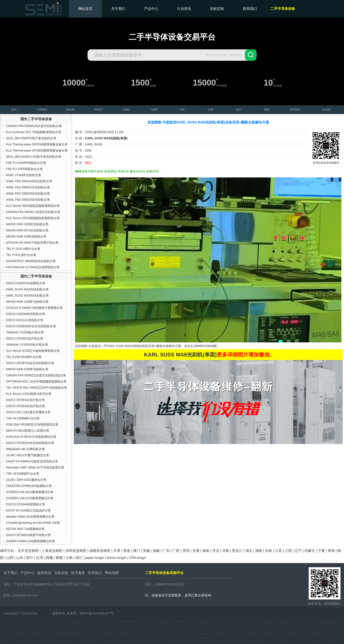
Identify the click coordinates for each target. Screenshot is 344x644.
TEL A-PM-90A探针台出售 (24, 357)
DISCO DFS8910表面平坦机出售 (28, 535)
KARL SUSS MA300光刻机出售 (27, 295)
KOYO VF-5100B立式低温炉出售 (28, 510)
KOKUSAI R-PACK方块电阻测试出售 (31, 437)
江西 (288, 551)
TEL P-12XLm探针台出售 (23, 249)
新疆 (59, 558)
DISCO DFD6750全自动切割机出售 (30, 363)
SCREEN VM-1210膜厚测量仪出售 (30, 498)
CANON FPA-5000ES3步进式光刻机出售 (34, 126)
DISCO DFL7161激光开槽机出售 (28, 412)
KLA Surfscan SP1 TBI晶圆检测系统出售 (34, 132)
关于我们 (118, 9)
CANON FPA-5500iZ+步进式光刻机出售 (33, 212)
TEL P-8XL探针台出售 (21, 255)
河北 (216, 551)
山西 (10, 558)
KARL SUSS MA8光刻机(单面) (128, 346)
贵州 (186, 551)
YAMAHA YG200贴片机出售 (25, 332)
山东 (20, 558)
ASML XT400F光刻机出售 (24, 175)
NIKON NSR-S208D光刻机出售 (27, 224)
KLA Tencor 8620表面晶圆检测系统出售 (33, 206)
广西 (176, 551)
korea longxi (116, 558)
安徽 (146, 551)
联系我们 (250, 9)
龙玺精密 (45, 613)
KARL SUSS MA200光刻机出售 (27, 289)
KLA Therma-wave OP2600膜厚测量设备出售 (37, 150)
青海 (331, 551)
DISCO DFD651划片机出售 (25, 338)
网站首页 (85, 9)
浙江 (79, 558)
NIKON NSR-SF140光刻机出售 (27, 230)
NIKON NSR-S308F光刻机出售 (27, 302)
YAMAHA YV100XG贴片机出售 (27, 345)
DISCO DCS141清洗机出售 (25, 320)
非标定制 (217, 9)
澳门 (136, 551)
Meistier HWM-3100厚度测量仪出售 (30, 517)
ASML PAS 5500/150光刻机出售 (28, 187)
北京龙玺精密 (28, 551)
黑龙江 (237, 551)
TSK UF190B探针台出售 (23, 474)
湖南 (259, 551)
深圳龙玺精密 (76, 551)
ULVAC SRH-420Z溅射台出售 (26, 480)
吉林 (269, 551)
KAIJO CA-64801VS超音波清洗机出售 (32, 461)
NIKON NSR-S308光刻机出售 (26, 236)
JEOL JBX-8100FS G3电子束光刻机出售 (34, 157)
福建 (156, 551)
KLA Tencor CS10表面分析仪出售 (29, 394)
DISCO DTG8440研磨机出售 (26, 504)
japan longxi (95, 558)
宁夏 (321, 551)
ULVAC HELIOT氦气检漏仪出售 (28, 455)
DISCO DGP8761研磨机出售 (26, 283)
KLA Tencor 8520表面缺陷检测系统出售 (33, 218)
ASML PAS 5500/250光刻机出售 (28, 200)
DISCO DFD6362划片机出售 (25, 406)
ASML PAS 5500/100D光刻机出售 (29, 181)
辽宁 (298, 551)
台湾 (39, 558)
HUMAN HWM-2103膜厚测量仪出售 (30, 541)
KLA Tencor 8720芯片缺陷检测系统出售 (33, 351)
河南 (226, 551)
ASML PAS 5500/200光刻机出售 (28, 193)
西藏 (49, 558)
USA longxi (137, 558)
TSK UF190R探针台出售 (23, 418)
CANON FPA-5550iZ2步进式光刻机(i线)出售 (36, 375)
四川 (30, 558)
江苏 (278, 551)
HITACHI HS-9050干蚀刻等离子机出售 (32, 243)
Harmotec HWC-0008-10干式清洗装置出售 (35, 467)
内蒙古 (310, 551)
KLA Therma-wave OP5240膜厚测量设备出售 (37, 144)
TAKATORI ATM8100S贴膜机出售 (29, 486)
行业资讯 (184, 9)
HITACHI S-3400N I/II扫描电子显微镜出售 (34, 308)
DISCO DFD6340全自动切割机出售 (30, 443)
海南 (206, 551)
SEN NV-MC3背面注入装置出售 (28, 431)
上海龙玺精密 (52, 551)
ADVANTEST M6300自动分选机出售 (31, 261)
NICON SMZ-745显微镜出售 (25, 529)
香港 (127, 551)
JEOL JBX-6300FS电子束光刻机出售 (31, 138)
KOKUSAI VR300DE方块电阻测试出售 (32, 424)
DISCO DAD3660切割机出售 (26, 314)
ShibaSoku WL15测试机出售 (25, 449)
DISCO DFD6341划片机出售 (25, 400)
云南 (69, 558)
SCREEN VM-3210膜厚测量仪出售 (30, 492)
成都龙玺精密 (100, 551)
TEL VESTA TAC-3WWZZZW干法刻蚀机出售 (37, 388)
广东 (166, 551)
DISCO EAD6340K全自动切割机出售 (31, 326)
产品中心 (151, 9)
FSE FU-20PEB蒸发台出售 (24, 169)
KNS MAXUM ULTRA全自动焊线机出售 (33, 267)
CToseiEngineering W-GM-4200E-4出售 (33, 523)
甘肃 (196, 551)
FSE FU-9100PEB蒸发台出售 (26, 163)
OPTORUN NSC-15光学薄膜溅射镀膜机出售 (36, 381)
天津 (117, 551)
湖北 (249, 551)
